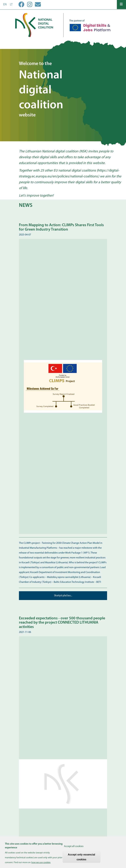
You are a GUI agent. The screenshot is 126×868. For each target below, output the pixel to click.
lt (11, 5)
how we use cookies (41, 864)
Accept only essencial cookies (82, 858)
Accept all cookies (74, 848)
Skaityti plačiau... (63, 596)
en (5, 5)
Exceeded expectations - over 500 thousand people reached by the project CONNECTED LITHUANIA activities (62, 623)
